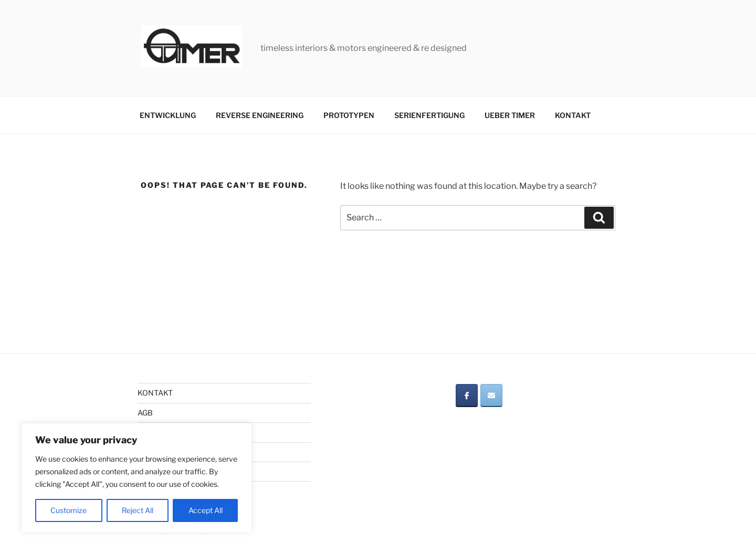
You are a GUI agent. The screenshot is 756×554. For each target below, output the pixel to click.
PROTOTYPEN (349, 115)
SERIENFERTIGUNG (429, 115)
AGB (145, 413)
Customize (69, 510)
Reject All (138, 510)
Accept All (206, 510)
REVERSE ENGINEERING (260, 115)
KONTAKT (573, 115)
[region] (136, 478)
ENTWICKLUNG (168, 115)
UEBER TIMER (510, 115)
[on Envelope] (491, 396)
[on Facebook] (467, 396)
